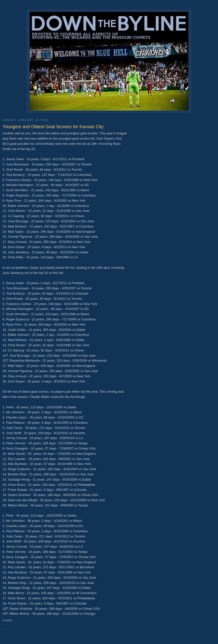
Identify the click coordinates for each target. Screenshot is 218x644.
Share (7, 621)
